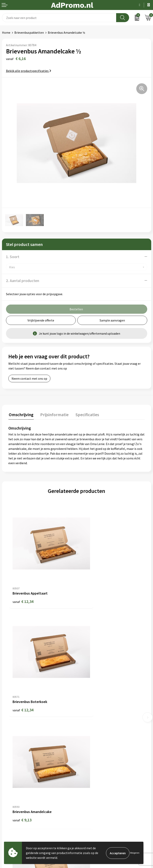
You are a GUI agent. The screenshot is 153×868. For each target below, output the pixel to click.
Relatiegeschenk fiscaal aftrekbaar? (103, 733)
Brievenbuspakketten (29, 32)
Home (6, 32)
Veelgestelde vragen (92, 727)
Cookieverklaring (90, 783)
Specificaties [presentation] (85, 414)
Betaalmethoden (14, 789)
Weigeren (135, 853)
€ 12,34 (23, 583)
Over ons (84, 715)
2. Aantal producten (23, 281)
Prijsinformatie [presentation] (53, 414)
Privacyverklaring (90, 789)
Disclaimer (86, 795)
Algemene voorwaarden (95, 777)
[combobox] (59, 18)
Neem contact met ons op (29, 378)
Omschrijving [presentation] (21, 414)
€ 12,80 (91, 675)
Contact (8, 777)
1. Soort (13, 257)
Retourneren (11, 795)
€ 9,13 (22, 675)
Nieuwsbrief (87, 721)
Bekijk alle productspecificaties (29, 71)
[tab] (21, 415)
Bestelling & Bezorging (18, 783)
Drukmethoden (89, 740)
